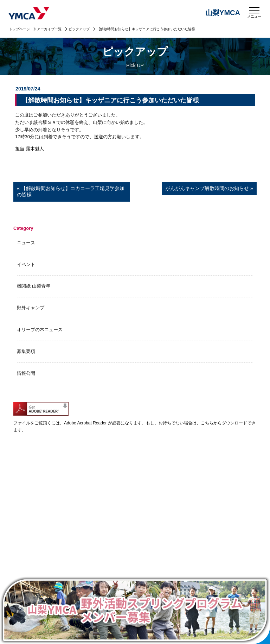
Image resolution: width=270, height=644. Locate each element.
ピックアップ (79, 29)
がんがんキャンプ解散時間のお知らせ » (209, 188)
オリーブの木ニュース (40, 330)
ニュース (26, 243)
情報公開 (26, 373)
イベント (26, 264)
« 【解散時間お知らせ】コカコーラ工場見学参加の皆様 (71, 191)
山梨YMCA (30, 14)
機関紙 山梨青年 (34, 286)
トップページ (19, 29)
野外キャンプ (31, 308)
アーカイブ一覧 (49, 29)
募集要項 (26, 351)
